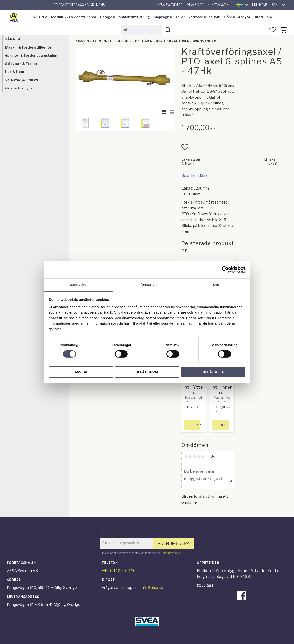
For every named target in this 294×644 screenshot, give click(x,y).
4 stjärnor (198, 456)
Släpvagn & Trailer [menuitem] (169, 17)
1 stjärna (186, 456)
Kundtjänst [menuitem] (217, 5)
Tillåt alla (213, 372)
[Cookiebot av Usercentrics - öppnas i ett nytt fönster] (225, 270)
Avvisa (81, 372)
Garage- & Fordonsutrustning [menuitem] (31, 55)
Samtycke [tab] (78, 284)
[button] (273, 30)
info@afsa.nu (152, 588)
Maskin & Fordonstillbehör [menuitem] (28, 47)
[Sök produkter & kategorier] (142, 30)
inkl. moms (260, 5)
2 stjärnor (190, 456)
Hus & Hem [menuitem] (263, 17)
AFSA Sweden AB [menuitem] (170, 5)
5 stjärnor (203, 456)
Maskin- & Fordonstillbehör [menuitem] (74, 17)
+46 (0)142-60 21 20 (119, 571)
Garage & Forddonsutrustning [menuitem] (125, 17)
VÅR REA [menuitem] (40, 17)
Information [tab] (147, 284)
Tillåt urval (147, 372)
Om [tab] (216, 284)
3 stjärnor (194, 456)
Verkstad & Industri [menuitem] (204, 17)
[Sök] (168, 30)
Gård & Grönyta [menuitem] (237, 17)
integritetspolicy (172, 553)
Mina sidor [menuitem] (195, 5)
